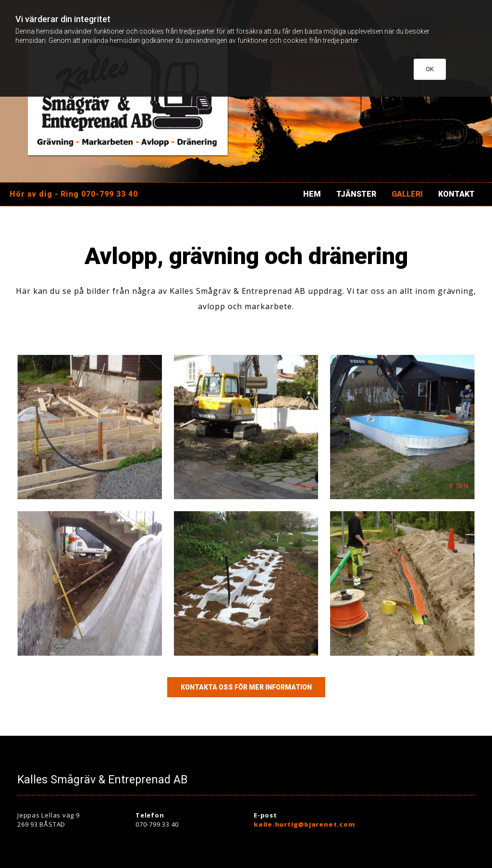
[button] (246, 687)
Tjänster (356, 194)
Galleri (407, 194)
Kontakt (456, 194)
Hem (312, 194)
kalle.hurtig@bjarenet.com (304, 824)
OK (430, 69)
